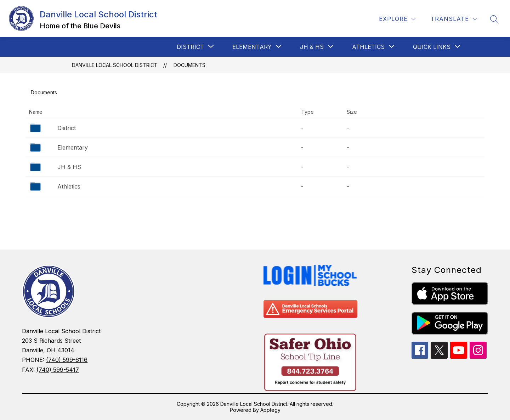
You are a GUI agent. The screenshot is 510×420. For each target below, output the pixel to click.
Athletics (69, 186)
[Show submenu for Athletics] (368, 47)
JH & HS (69, 167)
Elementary (73, 147)
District (67, 128)
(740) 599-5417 (58, 370)
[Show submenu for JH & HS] (312, 47)
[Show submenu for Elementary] (252, 47)
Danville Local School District (115, 65)
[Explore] (397, 19)
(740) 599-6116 (67, 360)
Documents (189, 65)
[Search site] (494, 19)
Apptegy (270, 410)
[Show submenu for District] (190, 47)
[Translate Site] (454, 19)
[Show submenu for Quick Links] (432, 47)
